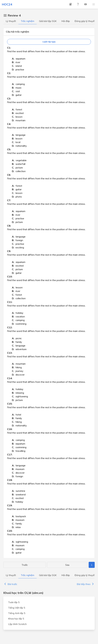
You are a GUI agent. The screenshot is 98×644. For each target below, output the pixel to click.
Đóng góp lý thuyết (85, 21)
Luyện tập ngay (49, 42)
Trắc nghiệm (28, 21)
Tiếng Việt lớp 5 (17, 608)
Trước (25, 565)
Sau (67, 565)
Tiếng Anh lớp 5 (17, 613)
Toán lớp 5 (14, 602)
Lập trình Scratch (17, 624)
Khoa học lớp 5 (16, 619)
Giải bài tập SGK (48, 21)
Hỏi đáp (66, 21)
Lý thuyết (11, 21)
